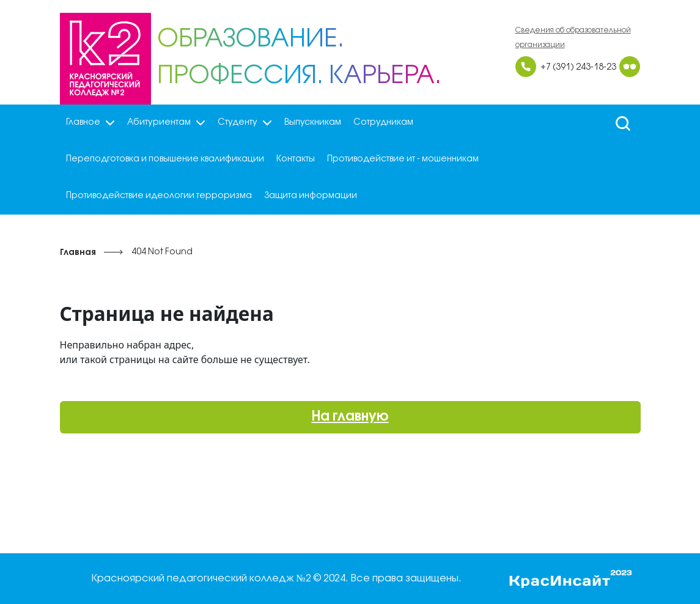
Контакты (296, 159)
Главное (90, 123)
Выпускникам (313, 123)
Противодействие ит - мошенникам (403, 159)
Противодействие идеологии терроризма (159, 196)
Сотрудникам (383, 123)
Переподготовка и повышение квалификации (165, 159)
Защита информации (311, 196)
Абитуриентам (166, 123)
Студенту (245, 123)
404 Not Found (162, 252)
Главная (78, 253)
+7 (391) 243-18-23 (578, 68)
